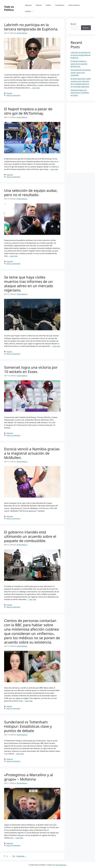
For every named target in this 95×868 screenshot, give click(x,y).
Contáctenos (60, 5)
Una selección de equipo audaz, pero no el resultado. (31, 193)
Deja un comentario (13, 95)
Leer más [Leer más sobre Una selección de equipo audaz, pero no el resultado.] (14, 256)
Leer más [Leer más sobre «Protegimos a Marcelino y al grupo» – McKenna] (19, 838)
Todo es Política (9, 8)
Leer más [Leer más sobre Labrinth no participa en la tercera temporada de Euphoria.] (36, 88)
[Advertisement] (81, 138)
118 (14, 856)
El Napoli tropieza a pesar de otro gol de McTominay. (28, 111)
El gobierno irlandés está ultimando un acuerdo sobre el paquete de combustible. (30, 536)
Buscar (73, 24)
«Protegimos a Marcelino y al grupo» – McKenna (29, 777)
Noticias (39, 5)
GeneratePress (61, 865)
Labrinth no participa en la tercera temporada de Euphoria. (31, 27)
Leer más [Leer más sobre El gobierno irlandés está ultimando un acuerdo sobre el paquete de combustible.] (32, 599)
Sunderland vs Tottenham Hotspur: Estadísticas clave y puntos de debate (28, 726)
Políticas (30, 11)
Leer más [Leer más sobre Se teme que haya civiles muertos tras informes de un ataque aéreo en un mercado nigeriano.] (56, 346)
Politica (48, 5)
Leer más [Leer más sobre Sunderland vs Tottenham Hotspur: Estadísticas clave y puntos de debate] (20, 754)
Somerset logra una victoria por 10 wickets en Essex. (31, 369)
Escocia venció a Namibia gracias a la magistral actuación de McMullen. (32, 453)
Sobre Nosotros (74, 5)
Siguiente (21, 856)
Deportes (28, 5)
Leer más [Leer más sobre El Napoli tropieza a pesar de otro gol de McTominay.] (54, 169)
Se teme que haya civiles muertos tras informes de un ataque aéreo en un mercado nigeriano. (29, 284)
